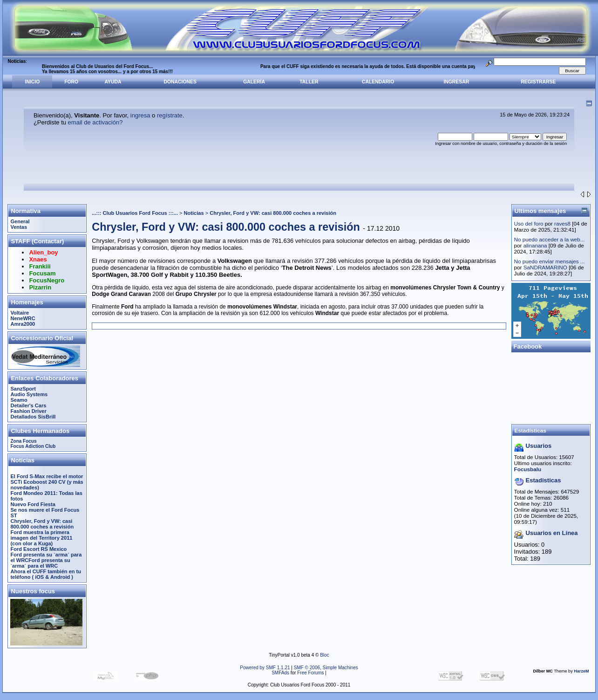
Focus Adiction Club (33, 446)
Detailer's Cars (28, 405)
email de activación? (95, 122)
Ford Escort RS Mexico (38, 549)
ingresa (140, 115)
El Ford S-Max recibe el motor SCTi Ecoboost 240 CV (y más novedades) (47, 482)
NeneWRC (23, 318)
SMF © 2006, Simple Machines (326, 668)
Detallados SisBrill (33, 417)
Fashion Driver (28, 411)
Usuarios (539, 446)
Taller (309, 82)
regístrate (170, 115)
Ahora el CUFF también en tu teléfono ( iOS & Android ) (46, 574)
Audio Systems (29, 394)
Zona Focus (23, 441)
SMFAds (280, 673)
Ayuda (113, 82)
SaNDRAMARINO (545, 267)
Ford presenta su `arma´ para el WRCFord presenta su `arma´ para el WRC (46, 560)
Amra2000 (23, 324)
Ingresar (456, 82)
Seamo (19, 400)
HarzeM (581, 671)
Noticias (194, 213)
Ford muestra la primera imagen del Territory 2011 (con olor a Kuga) (41, 538)
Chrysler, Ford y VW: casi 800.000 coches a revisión (42, 524)
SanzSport (23, 389)
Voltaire (20, 313)
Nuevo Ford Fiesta (33, 504)
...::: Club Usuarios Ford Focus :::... (135, 213)
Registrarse (538, 82)
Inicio (33, 82)
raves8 (562, 223)
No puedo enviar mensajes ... (550, 261)
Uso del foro (529, 223)
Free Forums (310, 673)
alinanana (535, 245)
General (20, 221)
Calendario (378, 82)
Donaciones (180, 82)
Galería (254, 82)
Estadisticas (544, 480)
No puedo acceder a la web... (550, 239)
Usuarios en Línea (552, 533)
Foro (71, 82)
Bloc (324, 655)
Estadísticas (530, 430)
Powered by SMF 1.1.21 (265, 668)
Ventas (19, 227)
